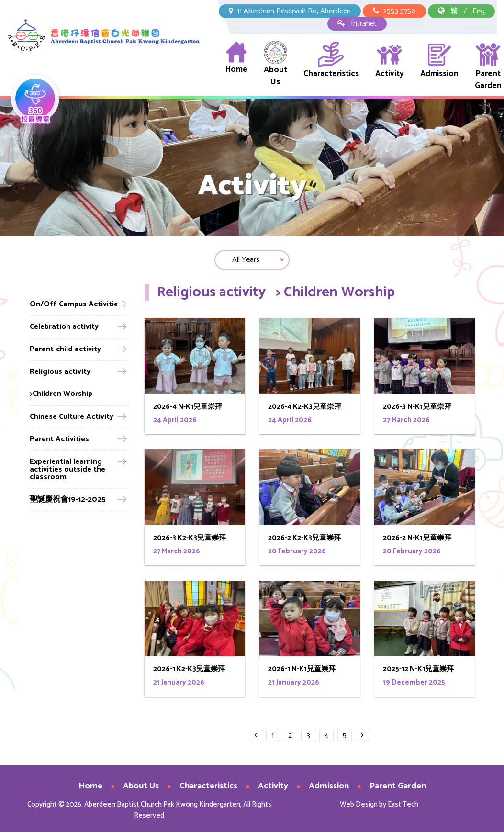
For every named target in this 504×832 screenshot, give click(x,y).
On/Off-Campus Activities (76, 304)
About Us (275, 65)
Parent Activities (59, 439)
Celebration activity (64, 327)
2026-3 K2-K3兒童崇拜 (190, 541)
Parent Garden (488, 67)
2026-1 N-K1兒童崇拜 (302, 672)
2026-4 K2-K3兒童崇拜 (305, 410)
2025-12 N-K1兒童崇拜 (418, 672)
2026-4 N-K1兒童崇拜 (188, 410)
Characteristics (331, 61)
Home (236, 58)
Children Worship (61, 394)
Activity (390, 61)
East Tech (403, 804)
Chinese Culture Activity (72, 417)
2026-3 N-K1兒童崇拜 (417, 410)
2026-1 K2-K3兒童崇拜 (189, 672)
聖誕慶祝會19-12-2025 (68, 500)
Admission (439, 61)
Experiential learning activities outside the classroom (67, 469)
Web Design (359, 804)
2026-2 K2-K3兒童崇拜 (304, 541)
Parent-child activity (65, 349)
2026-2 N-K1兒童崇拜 (417, 541)
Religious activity (60, 372)
